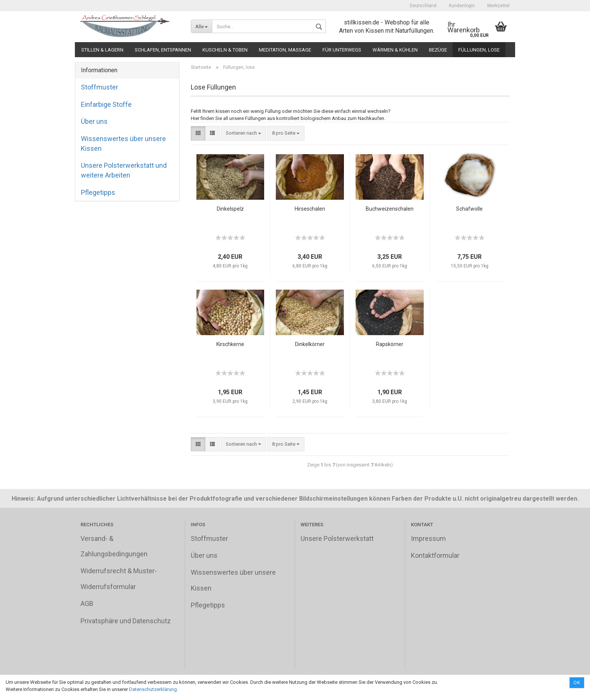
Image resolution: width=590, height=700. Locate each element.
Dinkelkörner (310, 344)
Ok (577, 683)
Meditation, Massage (285, 50)
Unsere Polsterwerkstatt (337, 538)
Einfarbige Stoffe (106, 104)
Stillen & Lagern (102, 50)
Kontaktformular (435, 555)
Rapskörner (390, 344)
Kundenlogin (461, 6)
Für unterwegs (342, 50)
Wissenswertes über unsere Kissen (123, 143)
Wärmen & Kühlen (395, 50)
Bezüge (438, 50)
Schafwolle (469, 209)
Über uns (94, 121)
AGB (87, 604)
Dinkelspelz (230, 209)
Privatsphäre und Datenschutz (126, 621)
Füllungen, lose (479, 50)
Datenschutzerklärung (153, 689)
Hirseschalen (310, 209)
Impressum (428, 538)
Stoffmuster (100, 87)
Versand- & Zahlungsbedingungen (114, 546)
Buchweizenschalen (390, 209)
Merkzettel (498, 6)
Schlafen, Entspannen (163, 50)
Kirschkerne (230, 344)
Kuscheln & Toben (225, 50)
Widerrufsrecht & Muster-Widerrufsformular (119, 579)
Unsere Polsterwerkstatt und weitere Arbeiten (124, 170)
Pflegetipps (98, 192)
